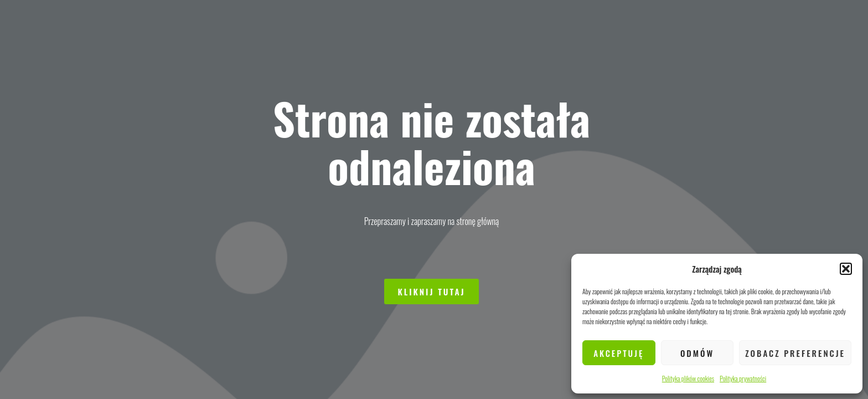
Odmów (697, 353)
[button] (846, 269)
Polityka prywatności (743, 378)
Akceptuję (619, 353)
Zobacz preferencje (795, 353)
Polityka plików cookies (688, 378)
